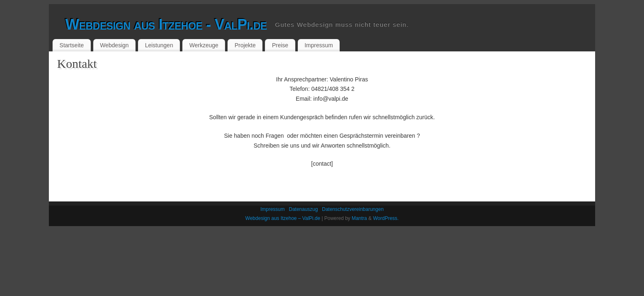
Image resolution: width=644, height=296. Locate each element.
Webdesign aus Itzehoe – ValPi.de (283, 218)
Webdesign (115, 45)
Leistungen (159, 45)
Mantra (359, 218)
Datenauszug (303, 209)
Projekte (245, 45)
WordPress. (386, 218)
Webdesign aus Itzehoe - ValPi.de (166, 24)
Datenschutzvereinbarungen (353, 209)
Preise (280, 45)
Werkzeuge (204, 45)
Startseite (72, 45)
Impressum (319, 45)
